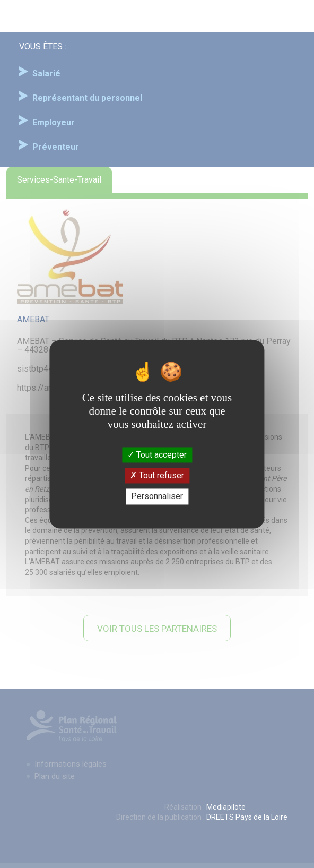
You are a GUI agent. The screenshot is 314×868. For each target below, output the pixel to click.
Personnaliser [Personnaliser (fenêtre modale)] (157, 497)
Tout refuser (157, 476)
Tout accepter (157, 455)
